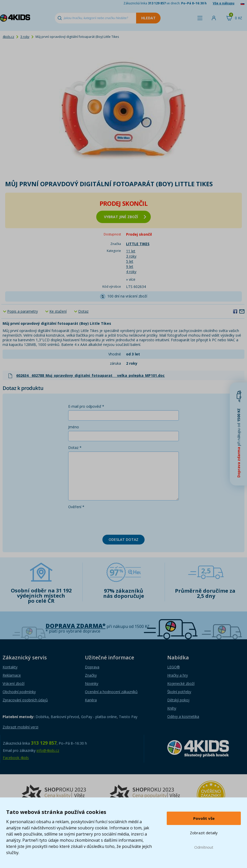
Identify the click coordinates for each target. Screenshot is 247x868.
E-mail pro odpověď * (86, 406)
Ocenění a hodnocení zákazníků (111, 692)
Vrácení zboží (14, 683)
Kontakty (10, 667)
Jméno (74, 427)
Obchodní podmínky (19, 692)
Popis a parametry (23, 311)
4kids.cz (8, 37)
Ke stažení (58, 311)
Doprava (92, 667)
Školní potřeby (179, 692)
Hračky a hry (178, 675)
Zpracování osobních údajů (25, 700)
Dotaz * (75, 448)
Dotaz (83, 311)
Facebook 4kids (16, 758)
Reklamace (12, 675)
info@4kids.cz (48, 750)
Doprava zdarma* (76, 626)
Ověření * (76, 507)
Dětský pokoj (178, 700)
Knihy (172, 708)
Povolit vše (204, 818)
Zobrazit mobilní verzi (20, 727)
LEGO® (174, 667)
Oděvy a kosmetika (183, 716)
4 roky (131, 272)
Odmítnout (204, 847)
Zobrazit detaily (204, 833)
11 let (131, 251)
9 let (130, 266)
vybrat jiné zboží (125, 217)
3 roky (25, 37)
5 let (130, 261)
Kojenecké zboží (181, 683)
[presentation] (107, 521)
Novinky (92, 683)
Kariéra (91, 700)
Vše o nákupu (224, 3)
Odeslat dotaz (123, 539)
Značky (91, 675)
